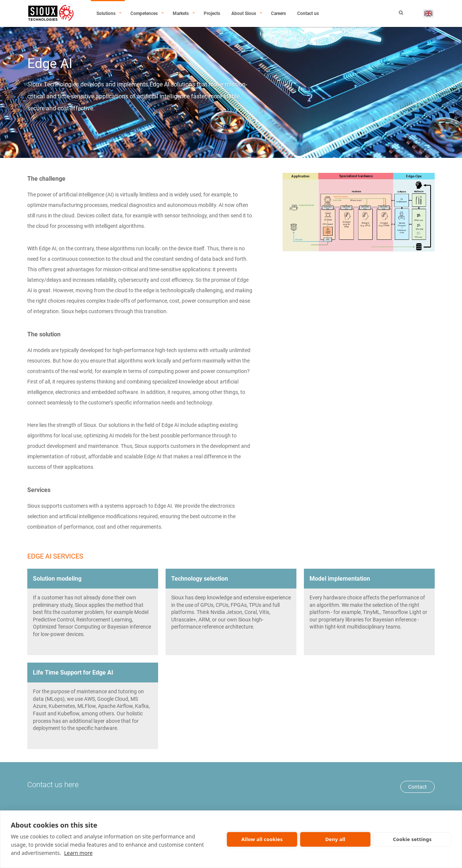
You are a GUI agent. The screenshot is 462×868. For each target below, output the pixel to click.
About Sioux (244, 13)
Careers (278, 13)
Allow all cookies (262, 839)
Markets (181, 13)
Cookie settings (412, 839)
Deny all (335, 839)
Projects (212, 13)
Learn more (78, 853)
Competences (144, 13)
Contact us (308, 13)
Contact (418, 787)
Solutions (106, 13)
